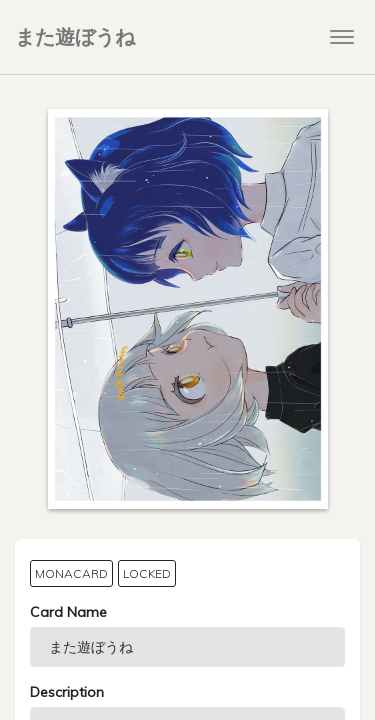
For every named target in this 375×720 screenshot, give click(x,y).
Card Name (68, 612)
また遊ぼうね (75, 36)
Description (67, 692)
